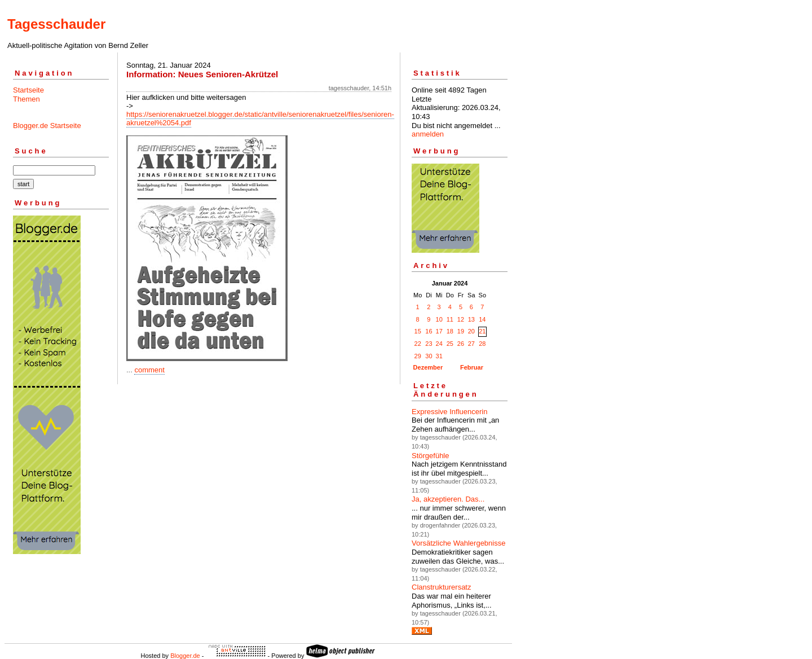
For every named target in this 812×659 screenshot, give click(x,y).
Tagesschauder (56, 24)
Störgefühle (431, 456)
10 (439, 319)
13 (471, 319)
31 (439, 356)
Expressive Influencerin (449, 412)
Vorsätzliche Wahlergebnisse (458, 543)
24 (439, 344)
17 (439, 331)
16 (429, 331)
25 (450, 344)
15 (418, 331)
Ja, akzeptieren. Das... (448, 499)
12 (461, 319)
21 (482, 331)
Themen (27, 99)
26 (461, 344)
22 (418, 344)
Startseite (28, 90)
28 (482, 344)
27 (471, 344)
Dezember (428, 367)
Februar (472, 367)
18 (450, 331)
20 (471, 331)
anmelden (428, 134)
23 (429, 344)
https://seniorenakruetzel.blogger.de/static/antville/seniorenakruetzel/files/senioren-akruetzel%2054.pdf (260, 118)
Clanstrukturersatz (441, 587)
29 (418, 356)
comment (149, 370)
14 (482, 319)
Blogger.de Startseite (47, 126)
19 (461, 331)
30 (429, 356)
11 (450, 319)
